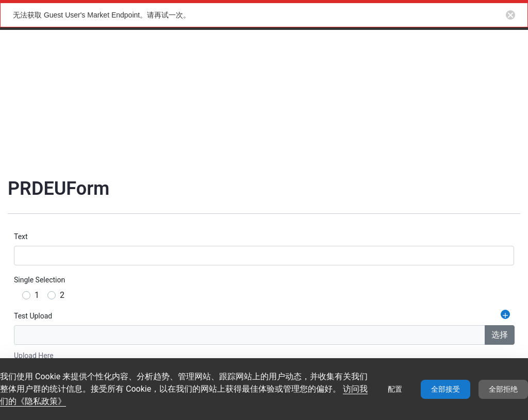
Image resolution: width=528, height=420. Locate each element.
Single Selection (39, 280)
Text (21, 237)
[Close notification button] (510, 15)
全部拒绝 (503, 389)
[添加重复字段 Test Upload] (505, 314)
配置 (395, 389)
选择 (500, 335)
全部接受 (445, 389)
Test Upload (33, 316)
